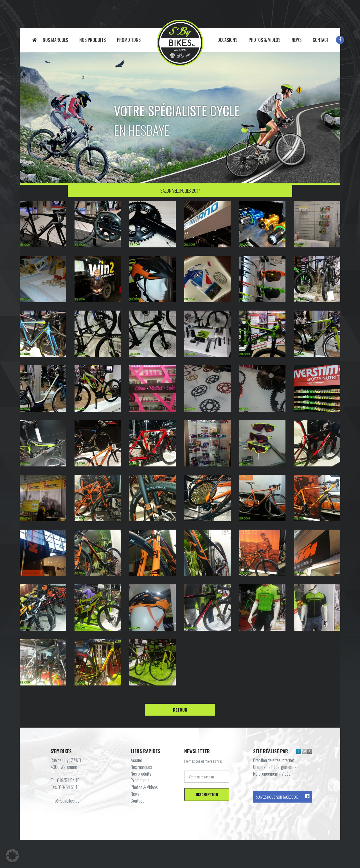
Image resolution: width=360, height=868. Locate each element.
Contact (321, 40)
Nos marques (55, 40)
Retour (180, 710)
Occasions (227, 40)
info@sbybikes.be (65, 801)
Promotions (129, 40)
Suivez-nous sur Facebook (283, 797)
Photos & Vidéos (265, 40)
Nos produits (93, 40)
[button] (12, 856)
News (297, 40)
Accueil (35, 40)
